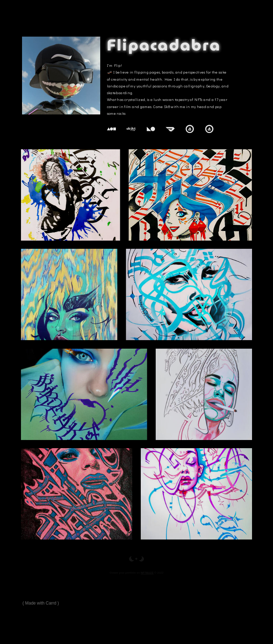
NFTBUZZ (147, 573)
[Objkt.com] (131, 129)
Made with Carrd (41, 603)
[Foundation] (112, 129)
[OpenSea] (190, 129)
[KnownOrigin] (151, 129)
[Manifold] (170, 129)
